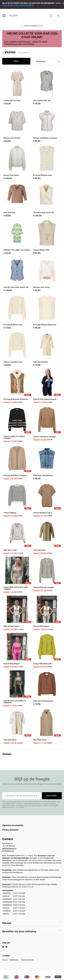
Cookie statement (27, 960)
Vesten (9, 52)
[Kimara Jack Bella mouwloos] (47, 125)
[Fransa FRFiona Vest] (17, 87)
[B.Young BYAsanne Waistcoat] (17, 386)
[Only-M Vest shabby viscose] (47, 386)
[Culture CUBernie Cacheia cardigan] (17, 424)
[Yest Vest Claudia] (47, 349)
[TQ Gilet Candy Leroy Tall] (47, 199)
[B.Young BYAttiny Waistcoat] (47, 311)
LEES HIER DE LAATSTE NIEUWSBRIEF (18, 5)
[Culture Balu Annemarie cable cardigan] (17, 575)
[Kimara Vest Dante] (17, 162)
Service (5, 960)
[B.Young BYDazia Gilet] (47, 162)
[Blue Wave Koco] (47, 727)
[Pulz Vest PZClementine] (47, 689)
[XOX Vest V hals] (17, 537)
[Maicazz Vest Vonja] (47, 274)
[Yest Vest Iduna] (17, 727)
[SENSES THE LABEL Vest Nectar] (17, 237)
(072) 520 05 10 (8, 851)
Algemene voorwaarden (13, 825)
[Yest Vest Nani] (47, 537)
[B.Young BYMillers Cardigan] (17, 462)
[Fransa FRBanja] (17, 500)
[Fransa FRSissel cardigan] (47, 575)
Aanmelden (52, 796)
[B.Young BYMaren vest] (17, 311)
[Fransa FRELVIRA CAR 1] (47, 650)
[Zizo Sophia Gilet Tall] (47, 87)
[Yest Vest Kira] (17, 199)
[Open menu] (4, 16)
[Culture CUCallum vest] (17, 349)
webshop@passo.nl (9, 848)
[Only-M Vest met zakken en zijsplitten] (17, 689)
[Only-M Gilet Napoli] (17, 613)
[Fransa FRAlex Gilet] (47, 237)
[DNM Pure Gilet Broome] (47, 462)
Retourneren (14, 960)
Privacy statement (10, 830)
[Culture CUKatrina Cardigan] (47, 424)
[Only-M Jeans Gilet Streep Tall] (17, 274)
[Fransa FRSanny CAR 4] (47, 500)
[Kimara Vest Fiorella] (17, 125)
